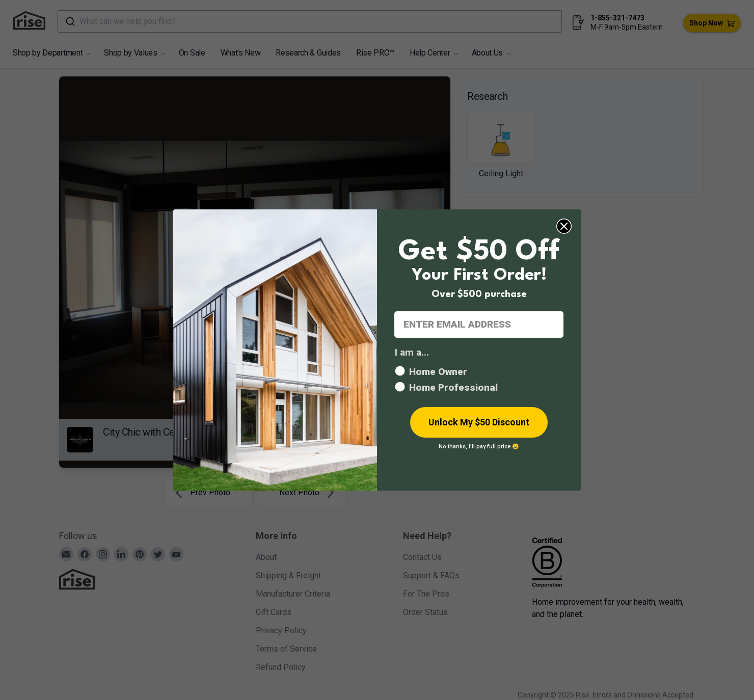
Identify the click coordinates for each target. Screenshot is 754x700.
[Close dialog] (564, 226)
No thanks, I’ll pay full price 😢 (479, 447)
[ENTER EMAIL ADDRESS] (479, 325)
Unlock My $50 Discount (479, 422)
